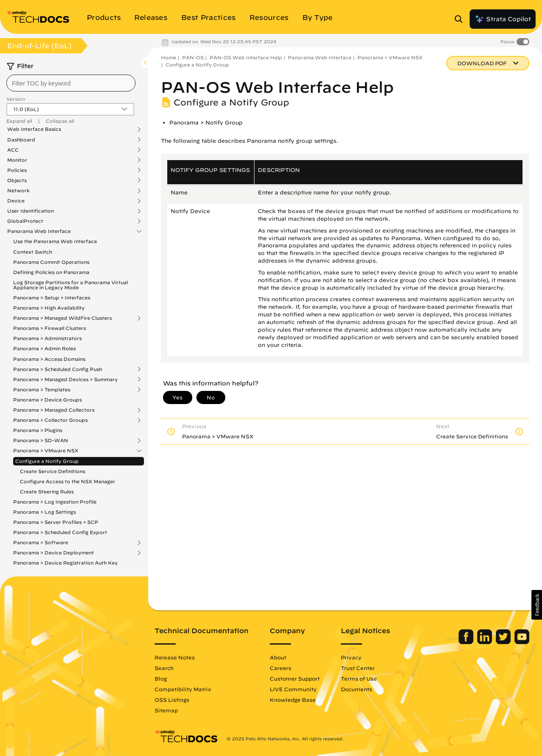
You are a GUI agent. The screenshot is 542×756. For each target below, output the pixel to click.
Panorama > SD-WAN (41, 440)
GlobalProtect (25, 221)
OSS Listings (172, 700)
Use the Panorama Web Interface (55, 241)
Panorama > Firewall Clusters (50, 328)
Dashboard (21, 140)
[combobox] (71, 83)
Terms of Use (359, 678)
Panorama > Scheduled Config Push (58, 369)
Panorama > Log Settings (44, 512)
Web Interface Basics (34, 129)
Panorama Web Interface (39, 231)
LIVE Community (293, 689)
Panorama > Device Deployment (54, 553)
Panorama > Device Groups (47, 400)
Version (16, 99)
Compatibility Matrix (183, 689)
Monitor (17, 160)
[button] (537, 605)
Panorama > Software (41, 543)
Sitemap (166, 710)
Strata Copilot (503, 19)
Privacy (351, 657)
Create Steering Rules (47, 492)
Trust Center (358, 668)
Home (169, 57)
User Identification (30, 211)
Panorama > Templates (42, 390)
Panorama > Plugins (38, 430)
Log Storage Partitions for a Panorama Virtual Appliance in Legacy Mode (71, 285)
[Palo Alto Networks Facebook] (467, 642)
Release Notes (175, 657)
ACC (13, 150)
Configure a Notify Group (47, 461)
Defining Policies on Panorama (51, 272)
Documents (357, 689)
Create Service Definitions (53, 471)
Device (16, 201)
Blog (161, 678)
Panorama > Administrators (47, 338)
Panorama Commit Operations (51, 262)
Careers (281, 668)
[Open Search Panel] (461, 19)
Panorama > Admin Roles (44, 348)
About (278, 657)
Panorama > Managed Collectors (54, 410)
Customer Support (295, 678)
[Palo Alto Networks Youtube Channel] (522, 642)
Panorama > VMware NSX (46, 451)
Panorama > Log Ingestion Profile (55, 502)
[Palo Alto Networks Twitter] (504, 642)
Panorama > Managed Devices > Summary (65, 379)
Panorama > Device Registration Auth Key (65, 563)
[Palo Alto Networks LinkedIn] (485, 642)
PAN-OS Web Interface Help (246, 57)
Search (164, 668)
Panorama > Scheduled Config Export (60, 532)
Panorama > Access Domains (49, 359)
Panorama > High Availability (49, 308)
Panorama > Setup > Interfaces (52, 298)
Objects (17, 180)
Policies (17, 170)
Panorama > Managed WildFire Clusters (62, 318)
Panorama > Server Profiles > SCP (56, 522)
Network (18, 191)
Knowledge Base (293, 700)
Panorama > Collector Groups (50, 420)
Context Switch (33, 252)
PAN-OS (193, 57)
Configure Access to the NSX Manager (68, 481)
